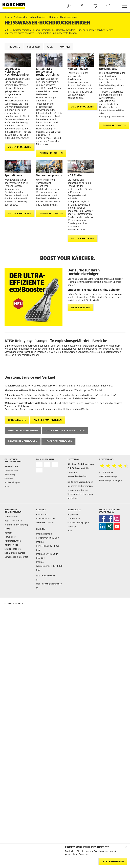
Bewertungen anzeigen (110, 481)
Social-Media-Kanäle (15, 553)
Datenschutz (74, 519)
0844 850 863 (52, 538)
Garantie (9, 479)
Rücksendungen (12, 483)
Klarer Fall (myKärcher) (16, 525)
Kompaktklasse (78, 69)
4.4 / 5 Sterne (106, 473)
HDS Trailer (75, 176)
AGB (7, 487)
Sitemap (72, 527)
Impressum (73, 515)
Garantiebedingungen (78, 523)
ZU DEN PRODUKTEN (20, 147)
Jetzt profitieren (113, 862)
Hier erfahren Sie (40, 352)
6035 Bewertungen (109, 477)
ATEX (50, 47)
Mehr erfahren (81, 308)
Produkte (14, 47)
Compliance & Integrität (16, 557)
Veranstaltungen (13, 541)
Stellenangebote (13, 549)
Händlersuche (11, 517)
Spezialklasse (13, 176)
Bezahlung (10, 475)
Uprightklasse (108, 69)
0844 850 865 (48, 576)
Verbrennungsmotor (49, 176)
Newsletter (10, 537)
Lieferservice (11, 471)
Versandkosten (12, 467)
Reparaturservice (13, 521)
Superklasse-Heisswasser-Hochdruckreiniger (17, 72)
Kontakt (65, 47)
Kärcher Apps (11, 545)
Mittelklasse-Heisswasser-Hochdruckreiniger (48, 72)
